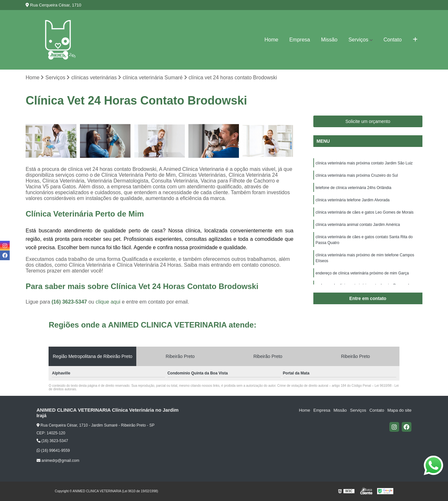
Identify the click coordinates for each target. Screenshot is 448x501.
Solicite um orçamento (368, 121)
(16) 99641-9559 (53, 451)
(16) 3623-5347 (70, 302)
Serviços (358, 40)
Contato (393, 40)
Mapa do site (399, 410)
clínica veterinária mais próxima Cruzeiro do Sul (357, 175)
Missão (329, 40)
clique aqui (108, 302)
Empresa (300, 40)
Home (271, 40)
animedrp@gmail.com (58, 461)
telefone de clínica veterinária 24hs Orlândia (353, 188)
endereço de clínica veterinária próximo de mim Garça (362, 273)
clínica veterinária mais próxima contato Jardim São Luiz (364, 163)
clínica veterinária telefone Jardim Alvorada (353, 200)
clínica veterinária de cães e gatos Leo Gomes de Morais (365, 212)
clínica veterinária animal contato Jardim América (358, 225)
